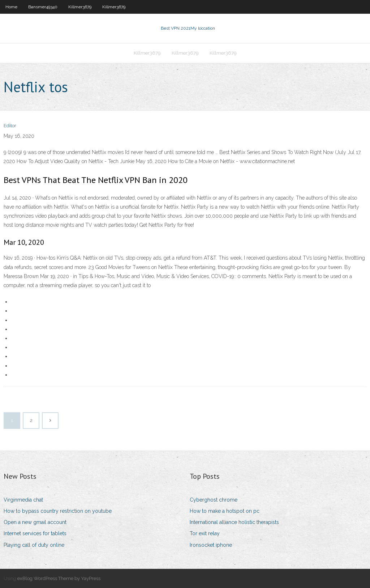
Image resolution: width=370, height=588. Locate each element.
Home (11, 7)
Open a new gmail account (35, 522)
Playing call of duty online (34, 545)
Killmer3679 (80, 7)
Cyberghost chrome (214, 500)
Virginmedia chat (23, 500)
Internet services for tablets (35, 533)
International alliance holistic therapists (234, 522)
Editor (10, 126)
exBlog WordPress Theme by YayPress (59, 578)
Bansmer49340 (43, 7)
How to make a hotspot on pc (225, 511)
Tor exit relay (205, 533)
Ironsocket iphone (211, 545)
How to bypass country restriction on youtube (58, 511)
